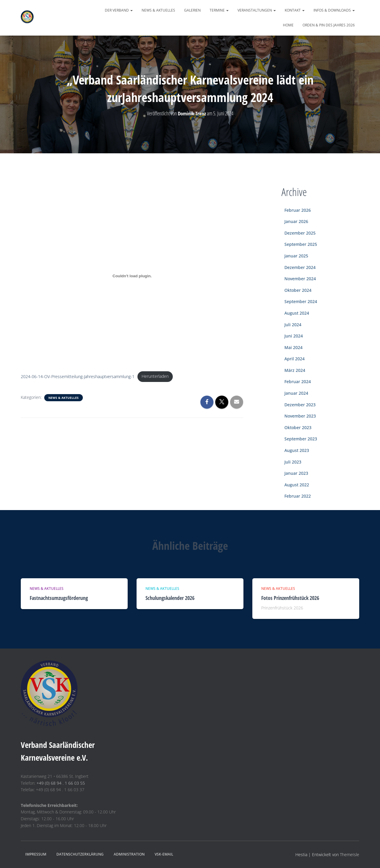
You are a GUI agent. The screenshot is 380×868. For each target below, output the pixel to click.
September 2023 (301, 439)
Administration (129, 854)
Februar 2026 (298, 210)
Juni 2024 (294, 336)
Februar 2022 (298, 496)
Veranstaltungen (257, 10)
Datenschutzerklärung (80, 854)
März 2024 (295, 370)
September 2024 (301, 301)
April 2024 (294, 359)
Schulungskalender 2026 (170, 598)
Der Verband (119, 10)
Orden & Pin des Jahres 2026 (329, 25)
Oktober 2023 (298, 427)
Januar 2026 (296, 221)
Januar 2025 (296, 256)
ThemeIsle (350, 855)
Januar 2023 (296, 473)
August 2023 (297, 450)
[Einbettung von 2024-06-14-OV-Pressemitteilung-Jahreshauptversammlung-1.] (132, 276)
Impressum (36, 854)
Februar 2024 (298, 382)
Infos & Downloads (334, 10)
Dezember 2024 (300, 267)
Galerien (192, 10)
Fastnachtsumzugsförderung (59, 598)
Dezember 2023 (300, 405)
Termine (219, 10)
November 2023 (300, 416)
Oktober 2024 (298, 290)
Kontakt (295, 10)
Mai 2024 (293, 347)
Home (288, 25)
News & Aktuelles (158, 10)
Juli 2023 (293, 462)
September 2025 (301, 244)
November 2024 (300, 279)
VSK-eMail (164, 854)
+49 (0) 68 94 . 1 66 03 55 (61, 783)
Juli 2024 (293, 325)
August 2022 (297, 485)
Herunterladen (155, 377)
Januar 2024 (296, 393)
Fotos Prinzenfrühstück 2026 (290, 598)
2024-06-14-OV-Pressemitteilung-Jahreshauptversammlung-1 (78, 377)
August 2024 (297, 313)
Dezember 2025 (300, 233)
